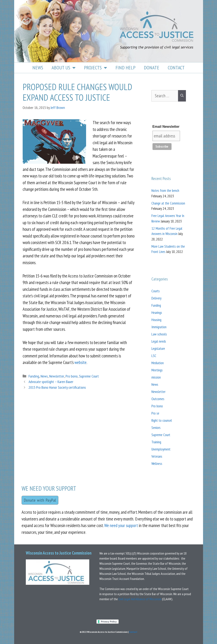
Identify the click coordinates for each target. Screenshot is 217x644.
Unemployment (161, 449)
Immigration (159, 327)
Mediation (158, 363)
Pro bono (72, 376)
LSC (154, 356)
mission (156, 377)
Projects (95, 68)
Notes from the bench (165, 191)
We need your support (121, 525)
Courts (156, 291)
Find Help (125, 68)
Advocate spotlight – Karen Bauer (51, 382)
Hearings (157, 313)
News (38, 68)
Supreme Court (89, 376)
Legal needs (159, 341)
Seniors (156, 428)
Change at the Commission (168, 203)
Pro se (155, 413)
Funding (34, 376)
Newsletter (57, 376)
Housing (156, 320)
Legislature (158, 349)
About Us (64, 68)
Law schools (159, 334)
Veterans (157, 456)
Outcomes (158, 399)
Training (156, 442)
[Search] (182, 96)
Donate (152, 68)
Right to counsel (162, 420)
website (80, 362)
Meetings (157, 370)
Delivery (156, 298)
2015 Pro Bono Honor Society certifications (57, 387)
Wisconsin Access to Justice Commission (59, 553)
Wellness (157, 464)
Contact (176, 68)
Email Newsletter (166, 127)
